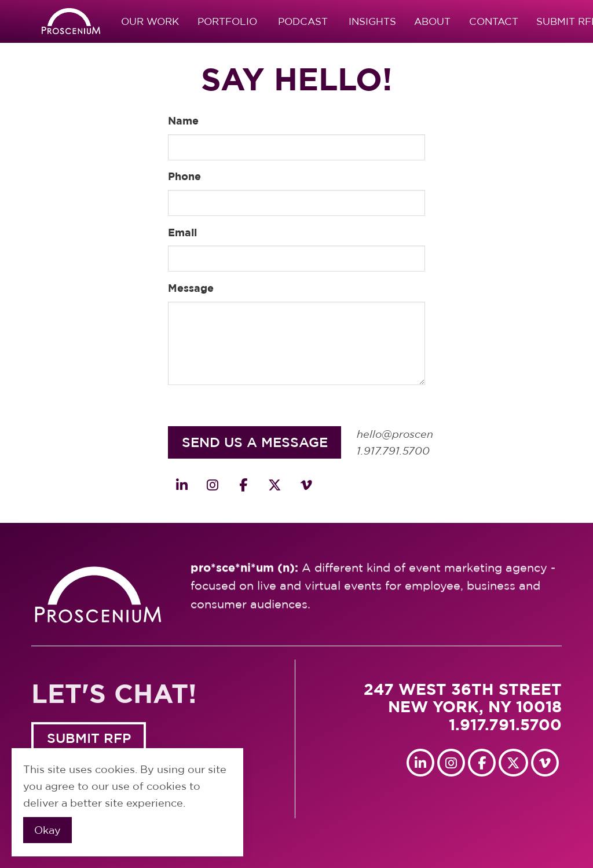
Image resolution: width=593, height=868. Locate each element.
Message (191, 288)
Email (182, 232)
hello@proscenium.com (417, 434)
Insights (372, 21)
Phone (184, 176)
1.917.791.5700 (393, 451)
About (432, 21)
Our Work (150, 21)
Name (183, 120)
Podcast (303, 21)
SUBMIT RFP (89, 738)
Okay (47, 830)
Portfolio (227, 21)
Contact (494, 21)
